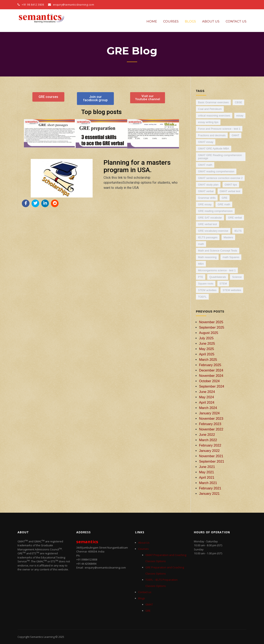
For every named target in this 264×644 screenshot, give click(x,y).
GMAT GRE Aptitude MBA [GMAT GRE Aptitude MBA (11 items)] (214, 149)
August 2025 (209, 333)
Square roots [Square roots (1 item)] (206, 284)
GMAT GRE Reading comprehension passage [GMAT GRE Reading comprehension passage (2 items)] (220, 157)
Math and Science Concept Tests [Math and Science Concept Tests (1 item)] (218, 251)
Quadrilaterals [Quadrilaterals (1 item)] (218, 277)
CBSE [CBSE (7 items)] (238, 102)
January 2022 (209, 451)
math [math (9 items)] (201, 244)
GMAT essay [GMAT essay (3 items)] (206, 142)
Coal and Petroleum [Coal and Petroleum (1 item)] (210, 109)
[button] (29, 134)
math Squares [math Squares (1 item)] (231, 257)
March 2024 (208, 408)
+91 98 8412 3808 (31, 5)
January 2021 (209, 494)
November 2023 (211, 418)
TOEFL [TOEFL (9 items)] (202, 297)
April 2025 (207, 354)
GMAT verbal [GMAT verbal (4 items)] (206, 191)
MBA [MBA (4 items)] (201, 264)
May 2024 (206, 397)
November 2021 (211, 456)
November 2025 (211, 322)
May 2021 (206, 472)
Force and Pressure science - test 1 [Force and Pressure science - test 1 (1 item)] (219, 129)
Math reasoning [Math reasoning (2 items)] (207, 257)
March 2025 (208, 360)
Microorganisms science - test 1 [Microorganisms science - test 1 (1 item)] (217, 270)
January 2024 (209, 413)
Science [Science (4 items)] (237, 277)
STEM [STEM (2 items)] (223, 284)
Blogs (190, 21)
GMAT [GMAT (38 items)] (235, 135)
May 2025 (206, 349)
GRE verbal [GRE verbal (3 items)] (235, 218)
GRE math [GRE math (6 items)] (224, 204)
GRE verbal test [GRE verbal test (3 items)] (207, 224)
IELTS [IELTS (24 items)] (238, 231)
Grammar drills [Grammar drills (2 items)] (207, 198)
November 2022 (211, 429)
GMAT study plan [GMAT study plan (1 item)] (208, 185)
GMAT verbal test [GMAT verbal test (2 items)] (230, 191)
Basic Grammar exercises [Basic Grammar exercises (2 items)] (213, 102)
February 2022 (210, 445)
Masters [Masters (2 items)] (228, 237)
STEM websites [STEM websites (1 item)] (232, 290)
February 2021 (210, 488)
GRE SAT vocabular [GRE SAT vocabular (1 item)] (210, 218)
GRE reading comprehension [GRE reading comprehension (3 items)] (215, 211)
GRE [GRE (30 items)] (225, 198)
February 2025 (210, 365)
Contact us (236, 21)
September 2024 (212, 386)
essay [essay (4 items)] (240, 116)
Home (152, 21)
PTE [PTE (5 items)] (201, 277)
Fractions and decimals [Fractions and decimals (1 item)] (212, 135)
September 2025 (212, 327)
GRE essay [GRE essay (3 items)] (205, 204)
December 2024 (211, 370)
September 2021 (212, 461)
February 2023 (210, 424)
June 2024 (207, 392)
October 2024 (209, 381)
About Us (211, 21)
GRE (148, 611)
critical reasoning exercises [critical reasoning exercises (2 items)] (214, 116)
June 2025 (207, 343)
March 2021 (208, 483)
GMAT (149, 604)
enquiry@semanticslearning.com (74, 5)
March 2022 (208, 440)
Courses (171, 21)
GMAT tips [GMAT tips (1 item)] (231, 185)
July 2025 (206, 338)
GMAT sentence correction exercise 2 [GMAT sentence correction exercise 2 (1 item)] (220, 178)
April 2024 (207, 402)
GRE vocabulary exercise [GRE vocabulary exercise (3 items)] (213, 231)
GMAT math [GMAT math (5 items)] (205, 165)
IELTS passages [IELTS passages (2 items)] (208, 237)
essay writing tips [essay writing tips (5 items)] (208, 122)
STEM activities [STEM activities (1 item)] (207, 290)
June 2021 (207, 467)
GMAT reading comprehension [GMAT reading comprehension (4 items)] (216, 171)
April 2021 (207, 477)
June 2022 (207, 435)
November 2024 (211, 376)
